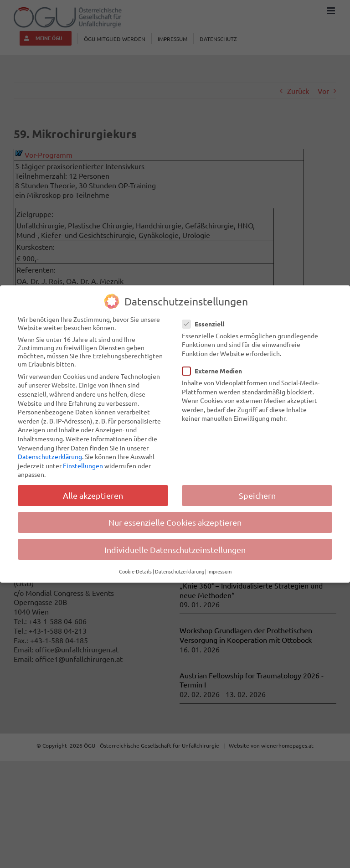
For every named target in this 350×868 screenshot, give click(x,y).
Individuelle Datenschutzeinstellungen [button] (175, 549)
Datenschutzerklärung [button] (180, 571)
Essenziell (207, 323)
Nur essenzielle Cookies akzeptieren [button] (175, 522)
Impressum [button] (219, 571)
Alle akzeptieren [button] (93, 495)
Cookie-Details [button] (135, 571)
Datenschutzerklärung (50, 456)
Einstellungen (83, 465)
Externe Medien (216, 371)
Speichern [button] (257, 495)
